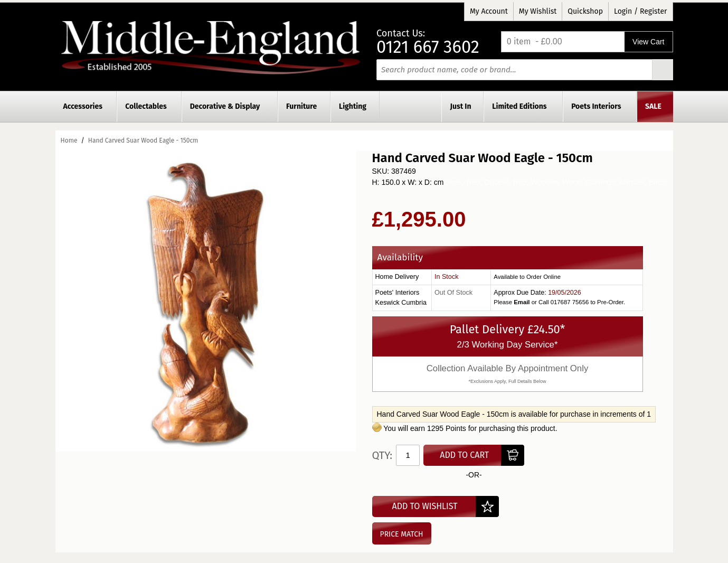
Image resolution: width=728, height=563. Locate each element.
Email (522, 302)
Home (69, 140)
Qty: (382, 455)
